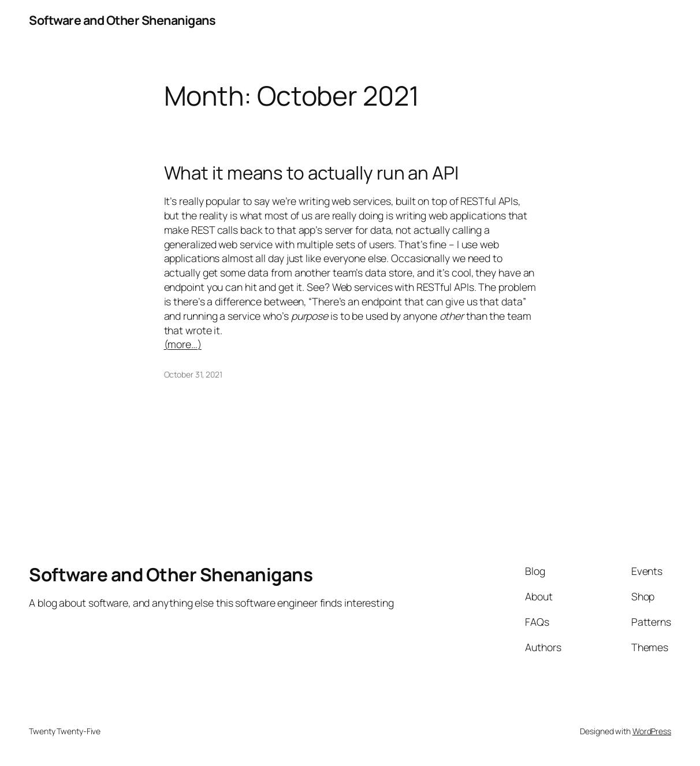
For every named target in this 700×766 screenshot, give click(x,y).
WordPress (652, 731)
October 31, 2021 (193, 374)
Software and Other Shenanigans (122, 20)
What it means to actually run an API (311, 172)
